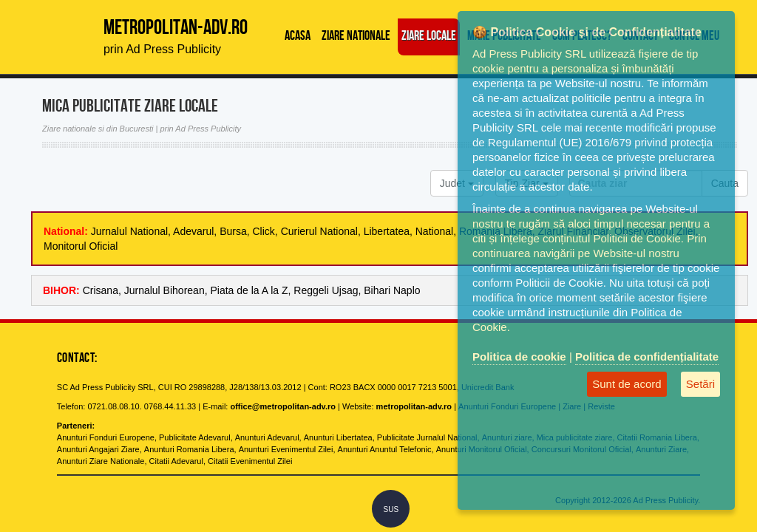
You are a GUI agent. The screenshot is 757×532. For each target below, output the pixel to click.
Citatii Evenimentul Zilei (250, 461)
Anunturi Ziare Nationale (101, 461)
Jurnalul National (129, 231)
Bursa (233, 231)
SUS (391, 509)
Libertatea (387, 231)
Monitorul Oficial (81, 246)
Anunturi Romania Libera (189, 449)
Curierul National (319, 231)
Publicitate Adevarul (195, 437)
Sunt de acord (627, 384)
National (434, 231)
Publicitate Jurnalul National (427, 437)
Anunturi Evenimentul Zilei (286, 449)
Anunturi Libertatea (338, 437)
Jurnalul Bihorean (164, 290)
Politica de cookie (519, 357)
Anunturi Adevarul (267, 437)
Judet (457, 183)
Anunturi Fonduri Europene (106, 437)
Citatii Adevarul (176, 461)
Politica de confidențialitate (647, 357)
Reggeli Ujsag (326, 290)
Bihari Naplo (392, 290)
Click (264, 231)
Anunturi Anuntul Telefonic (385, 449)
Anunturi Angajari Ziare (98, 449)
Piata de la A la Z (249, 290)
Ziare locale (429, 37)
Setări (700, 384)
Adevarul (193, 231)
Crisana (101, 290)
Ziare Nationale (356, 37)
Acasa (298, 37)
